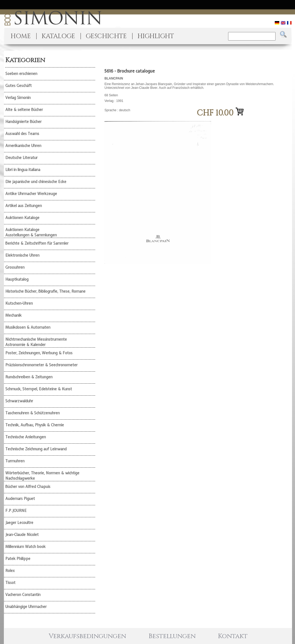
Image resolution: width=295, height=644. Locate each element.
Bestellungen (172, 636)
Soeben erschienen (21, 74)
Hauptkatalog (17, 279)
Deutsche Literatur (21, 158)
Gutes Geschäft (19, 86)
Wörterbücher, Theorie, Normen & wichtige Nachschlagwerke (42, 476)
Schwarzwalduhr (19, 401)
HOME (21, 36)
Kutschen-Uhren (19, 303)
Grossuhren (15, 267)
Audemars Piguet (20, 499)
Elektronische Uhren (22, 255)
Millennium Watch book (25, 547)
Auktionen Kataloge (22, 218)
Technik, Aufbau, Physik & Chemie (35, 425)
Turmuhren (15, 461)
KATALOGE (58, 36)
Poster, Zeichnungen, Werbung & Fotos (39, 353)
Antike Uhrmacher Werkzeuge (31, 194)
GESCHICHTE (106, 36)
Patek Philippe (18, 559)
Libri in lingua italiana (23, 170)
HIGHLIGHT (156, 36)
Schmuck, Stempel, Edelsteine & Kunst (39, 389)
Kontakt (233, 636)
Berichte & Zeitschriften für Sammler (37, 243)
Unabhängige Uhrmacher (26, 607)
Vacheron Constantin (23, 595)
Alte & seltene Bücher (24, 110)
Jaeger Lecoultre (19, 523)
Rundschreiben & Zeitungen (29, 377)
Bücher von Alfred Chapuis (28, 487)
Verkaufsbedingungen (87, 636)
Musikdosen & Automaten (28, 327)
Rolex (10, 571)
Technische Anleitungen (26, 437)
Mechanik (13, 315)
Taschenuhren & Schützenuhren (33, 413)
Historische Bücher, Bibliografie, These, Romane (45, 291)
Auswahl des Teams (22, 134)
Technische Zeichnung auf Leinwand (36, 449)
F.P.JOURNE (16, 511)
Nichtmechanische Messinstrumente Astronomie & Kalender (36, 342)
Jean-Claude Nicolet (22, 535)
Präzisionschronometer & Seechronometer (41, 365)
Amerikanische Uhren (23, 146)
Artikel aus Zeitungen (24, 206)
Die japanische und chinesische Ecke (36, 182)
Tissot (10, 583)
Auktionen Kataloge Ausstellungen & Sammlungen (31, 232)
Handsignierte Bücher (23, 122)
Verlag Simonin (18, 98)
